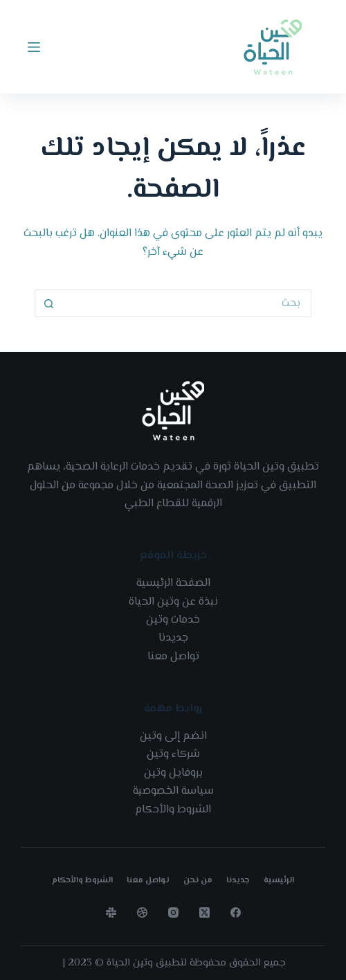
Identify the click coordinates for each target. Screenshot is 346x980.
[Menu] (34, 47)
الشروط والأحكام (82, 881)
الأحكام (152, 810)
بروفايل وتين (173, 773)
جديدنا (173, 638)
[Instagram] (173, 912)
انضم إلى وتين (173, 737)
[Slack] (111, 912)
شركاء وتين (173, 755)
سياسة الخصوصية (173, 791)
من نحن (198, 881)
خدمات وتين (173, 620)
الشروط (194, 810)
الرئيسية (279, 881)
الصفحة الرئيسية (173, 583)
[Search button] (48, 303)
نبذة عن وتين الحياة (173, 602)
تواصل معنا (173, 657)
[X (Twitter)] (204, 912)
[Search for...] (187, 303)
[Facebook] (236, 912)
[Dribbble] (142, 912)
